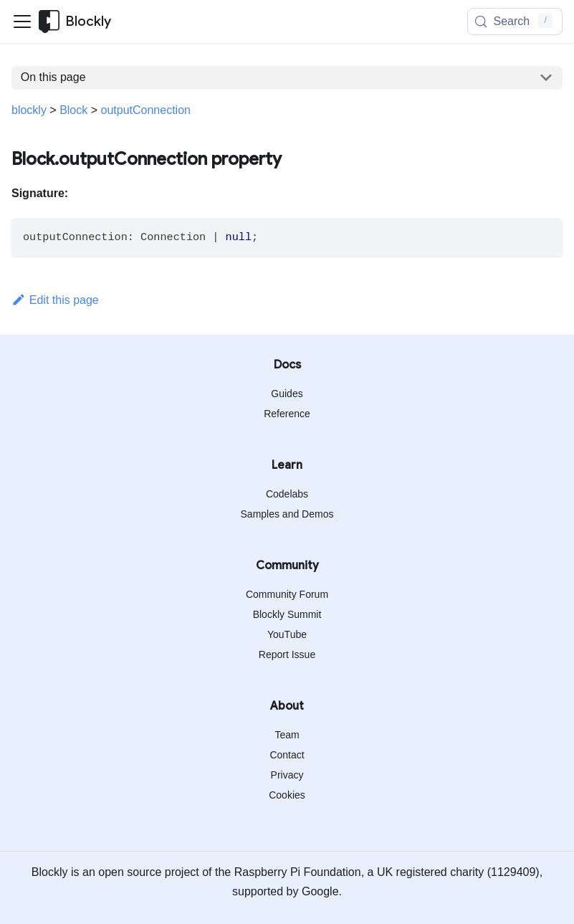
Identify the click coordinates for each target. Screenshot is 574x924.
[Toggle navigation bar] (22, 22)
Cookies (287, 795)
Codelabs (287, 494)
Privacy (287, 775)
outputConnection (146, 110)
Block (73, 110)
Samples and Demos (287, 514)
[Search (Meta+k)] (515, 22)
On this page (53, 77)
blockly (29, 110)
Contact (287, 755)
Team (287, 735)
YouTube (287, 634)
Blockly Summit (287, 614)
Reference (287, 414)
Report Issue (287, 654)
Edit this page (55, 300)
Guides (287, 394)
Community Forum (287, 594)
